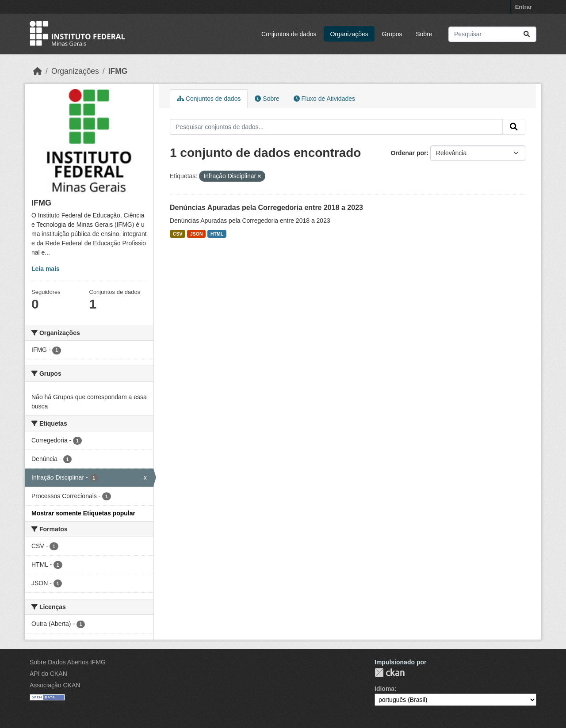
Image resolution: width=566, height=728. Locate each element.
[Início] (38, 71)
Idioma (384, 689)
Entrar (524, 7)
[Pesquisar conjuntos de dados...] (492, 34)
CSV (178, 234)
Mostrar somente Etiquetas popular (83, 513)
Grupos (392, 34)
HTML (217, 234)
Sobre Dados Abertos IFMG (68, 662)
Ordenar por (409, 153)
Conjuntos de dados (289, 34)
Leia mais (46, 269)
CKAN (390, 673)
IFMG (118, 71)
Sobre (424, 34)
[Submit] (527, 34)
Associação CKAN (55, 685)
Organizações (349, 34)
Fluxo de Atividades (324, 99)
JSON (197, 234)
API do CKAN (48, 674)
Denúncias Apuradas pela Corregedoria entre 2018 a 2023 (266, 208)
